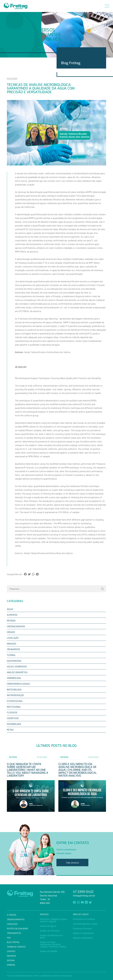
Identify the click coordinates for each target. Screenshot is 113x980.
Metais (10, 730)
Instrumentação (15, 695)
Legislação (13, 638)
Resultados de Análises (84, 919)
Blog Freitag (13, 942)
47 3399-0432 (83, 892)
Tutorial (11, 655)
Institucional (14, 707)
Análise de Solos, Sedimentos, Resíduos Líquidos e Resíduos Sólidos (53, 944)
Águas (10, 609)
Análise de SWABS (49, 951)
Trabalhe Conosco (16, 947)
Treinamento (13, 649)
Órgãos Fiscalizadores (83, 933)
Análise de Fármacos (50, 931)
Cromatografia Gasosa (18, 684)
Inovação (11, 644)
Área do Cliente (81, 915)
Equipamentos (14, 661)
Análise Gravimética (17, 672)
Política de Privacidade (62, 976)
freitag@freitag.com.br (84, 895)
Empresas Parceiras (82, 929)
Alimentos (12, 615)
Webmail (11, 965)
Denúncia (11, 956)
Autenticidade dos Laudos (85, 924)
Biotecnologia (14, 689)
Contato (11, 951)
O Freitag (11, 915)
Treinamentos (14, 933)
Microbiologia (14, 724)
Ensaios (11, 632)
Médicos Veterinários (83, 938)
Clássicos (12, 712)
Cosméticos (13, 718)
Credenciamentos (16, 626)
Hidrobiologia (14, 678)
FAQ (9, 938)
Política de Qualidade (17, 929)
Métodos (11, 621)
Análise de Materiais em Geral (51, 937)
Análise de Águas (48, 926)
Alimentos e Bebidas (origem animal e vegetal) (54, 920)
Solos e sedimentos (17, 666)
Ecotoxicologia (15, 701)
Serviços (44, 915)
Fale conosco (72, 863)
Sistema (11, 960)
